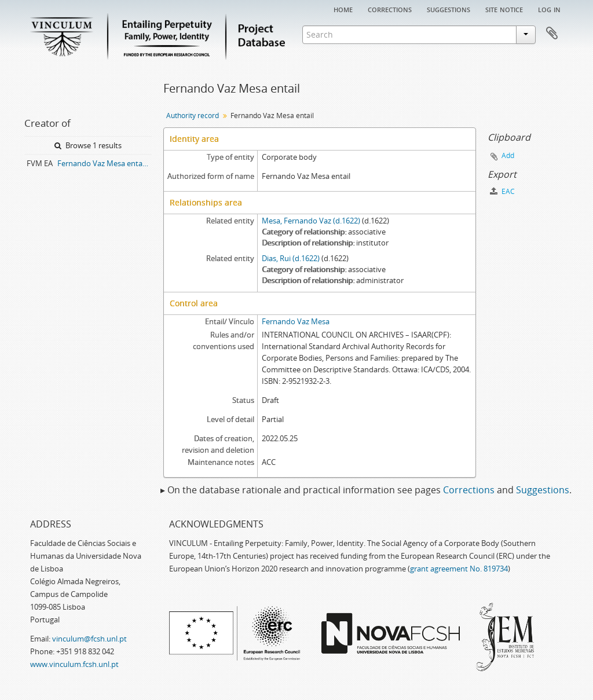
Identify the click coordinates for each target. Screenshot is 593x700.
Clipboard (552, 34)
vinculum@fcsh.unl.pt (89, 639)
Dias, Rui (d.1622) (291, 258)
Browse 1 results (88, 145)
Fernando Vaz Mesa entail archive (105, 163)
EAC (502, 191)
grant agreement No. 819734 (459, 569)
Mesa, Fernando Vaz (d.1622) (311, 221)
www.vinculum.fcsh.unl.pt (74, 664)
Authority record (193, 116)
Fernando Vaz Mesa (296, 321)
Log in (549, 9)
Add (508, 155)
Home (343, 9)
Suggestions (449, 9)
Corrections (390, 9)
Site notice (504, 9)
